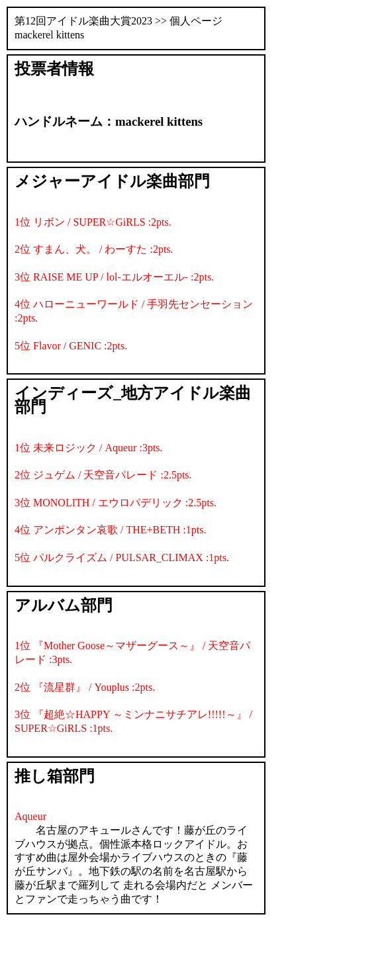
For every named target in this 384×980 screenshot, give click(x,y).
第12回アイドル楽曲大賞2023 (83, 21)
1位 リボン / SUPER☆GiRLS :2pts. (93, 222)
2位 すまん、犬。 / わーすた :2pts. (94, 249)
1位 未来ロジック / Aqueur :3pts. (89, 448)
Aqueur (30, 816)
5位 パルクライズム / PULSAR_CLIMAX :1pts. (122, 557)
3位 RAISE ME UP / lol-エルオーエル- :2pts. (114, 277)
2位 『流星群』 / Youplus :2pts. (85, 687)
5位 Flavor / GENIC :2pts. (71, 346)
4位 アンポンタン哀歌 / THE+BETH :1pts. (110, 530)
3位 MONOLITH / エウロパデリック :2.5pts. (116, 503)
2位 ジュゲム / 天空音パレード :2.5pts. (103, 475)
